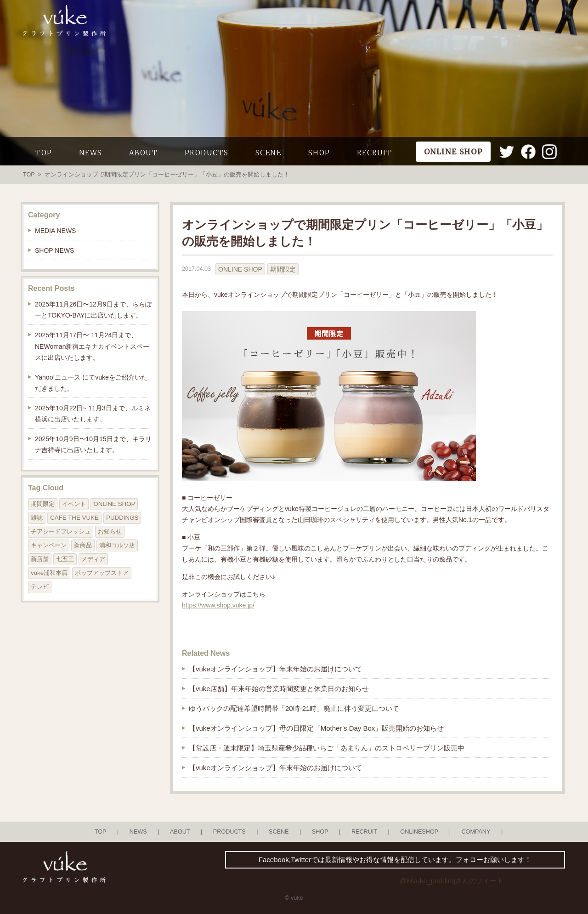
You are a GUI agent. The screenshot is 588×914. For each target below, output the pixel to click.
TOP (44, 153)
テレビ (40, 587)
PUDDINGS (122, 518)
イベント (74, 504)
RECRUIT (375, 153)
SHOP (319, 153)
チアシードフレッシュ (61, 531)
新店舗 (40, 559)
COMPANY (476, 832)
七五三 (65, 559)
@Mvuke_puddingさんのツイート (452, 881)
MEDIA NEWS (55, 231)
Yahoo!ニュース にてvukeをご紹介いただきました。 (91, 383)
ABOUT (144, 153)
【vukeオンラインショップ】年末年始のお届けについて (275, 669)
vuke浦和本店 (49, 573)
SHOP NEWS (54, 250)
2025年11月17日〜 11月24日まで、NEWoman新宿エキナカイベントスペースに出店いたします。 (92, 346)
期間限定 (283, 269)
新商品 (83, 545)
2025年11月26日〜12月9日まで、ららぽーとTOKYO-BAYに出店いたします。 (93, 310)
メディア (93, 559)
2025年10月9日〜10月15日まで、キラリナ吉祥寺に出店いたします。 (93, 444)
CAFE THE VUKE (74, 518)
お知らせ (110, 531)
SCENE (269, 153)
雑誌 (37, 518)
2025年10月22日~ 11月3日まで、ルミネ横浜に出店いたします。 (93, 414)
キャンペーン (49, 545)
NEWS (91, 153)
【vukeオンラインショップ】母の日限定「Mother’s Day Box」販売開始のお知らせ (316, 728)
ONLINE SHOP (240, 269)
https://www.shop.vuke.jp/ (218, 605)
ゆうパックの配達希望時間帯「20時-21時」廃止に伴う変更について (294, 708)
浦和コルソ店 (117, 545)
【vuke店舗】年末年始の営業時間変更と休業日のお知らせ (279, 689)
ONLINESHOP (419, 832)
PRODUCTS (207, 153)
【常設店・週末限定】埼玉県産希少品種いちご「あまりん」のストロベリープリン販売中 (327, 748)
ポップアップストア (102, 573)
